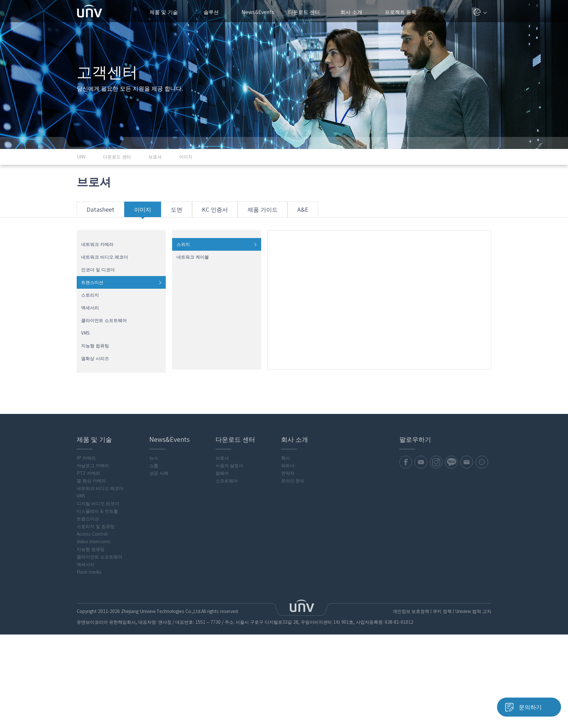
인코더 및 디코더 (98, 270)
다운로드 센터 (307, 12)
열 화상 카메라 (91, 481)
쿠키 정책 (442, 612)
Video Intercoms (94, 542)
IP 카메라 (86, 458)
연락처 (288, 474)
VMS (85, 333)
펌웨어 (222, 474)
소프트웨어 (227, 481)
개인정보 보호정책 (410, 612)
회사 (286, 458)
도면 (177, 212)
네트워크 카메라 (97, 245)
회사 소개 (354, 12)
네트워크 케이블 (193, 257)
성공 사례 (159, 474)
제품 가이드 (264, 212)
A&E (304, 212)
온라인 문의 (293, 481)
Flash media (89, 572)
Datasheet (100, 212)
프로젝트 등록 (401, 12)
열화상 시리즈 (95, 359)
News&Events (260, 12)
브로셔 (222, 458)
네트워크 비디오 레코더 (105, 257)
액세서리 (90, 308)
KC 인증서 (216, 212)
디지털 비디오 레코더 (98, 504)
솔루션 (214, 12)
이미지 (143, 212)
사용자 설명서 (229, 466)
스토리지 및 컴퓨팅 (96, 527)
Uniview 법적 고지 (473, 612)
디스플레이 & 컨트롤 (97, 512)
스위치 (183, 245)
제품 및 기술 (167, 12)
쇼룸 (154, 466)
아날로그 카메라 (93, 466)
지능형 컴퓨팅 (95, 346)
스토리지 (90, 295)
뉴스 (154, 458)
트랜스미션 (92, 283)
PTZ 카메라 (88, 474)
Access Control (92, 534)
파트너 (288, 466)
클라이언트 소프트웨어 (104, 321)
